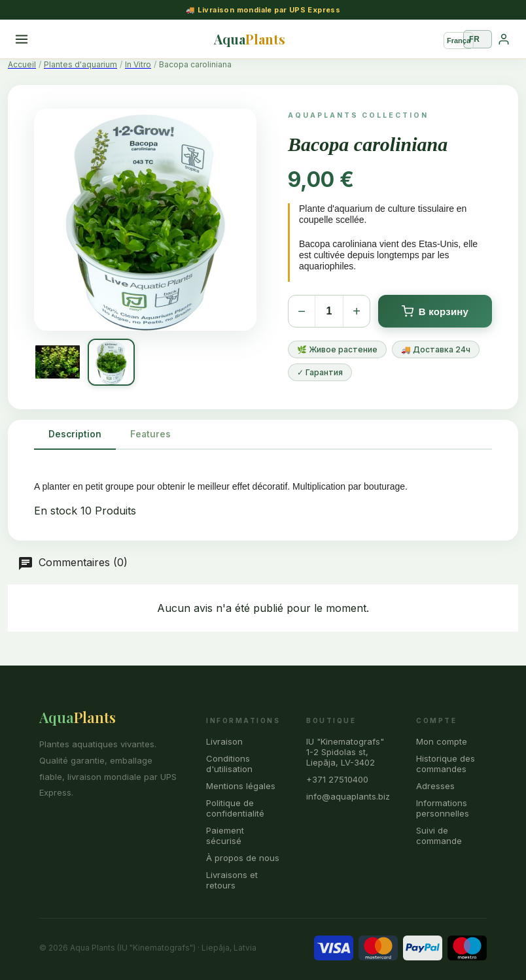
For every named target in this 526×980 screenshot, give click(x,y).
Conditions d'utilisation (229, 764)
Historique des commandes (446, 764)
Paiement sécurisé (225, 836)
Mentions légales (241, 786)
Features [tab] (150, 434)
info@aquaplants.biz (348, 796)
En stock (56, 511)
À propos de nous (243, 858)
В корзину (435, 311)
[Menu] (22, 39)
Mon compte (442, 741)
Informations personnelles (443, 808)
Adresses (435, 786)
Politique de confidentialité (235, 808)
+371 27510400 (337, 779)
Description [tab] (75, 434)
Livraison (224, 741)
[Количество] (329, 311)
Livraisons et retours (232, 880)
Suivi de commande (439, 836)
